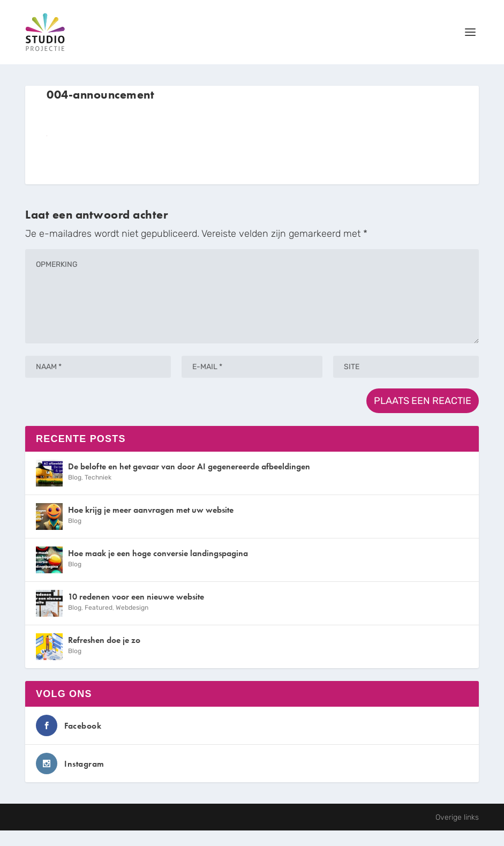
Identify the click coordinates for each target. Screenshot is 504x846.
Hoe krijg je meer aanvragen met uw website (151, 510)
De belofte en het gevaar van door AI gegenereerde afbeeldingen (189, 466)
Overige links (457, 817)
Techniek (98, 477)
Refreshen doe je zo (104, 640)
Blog (75, 477)
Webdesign (132, 608)
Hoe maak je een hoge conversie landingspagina (158, 553)
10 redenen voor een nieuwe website (136, 597)
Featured (99, 608)
